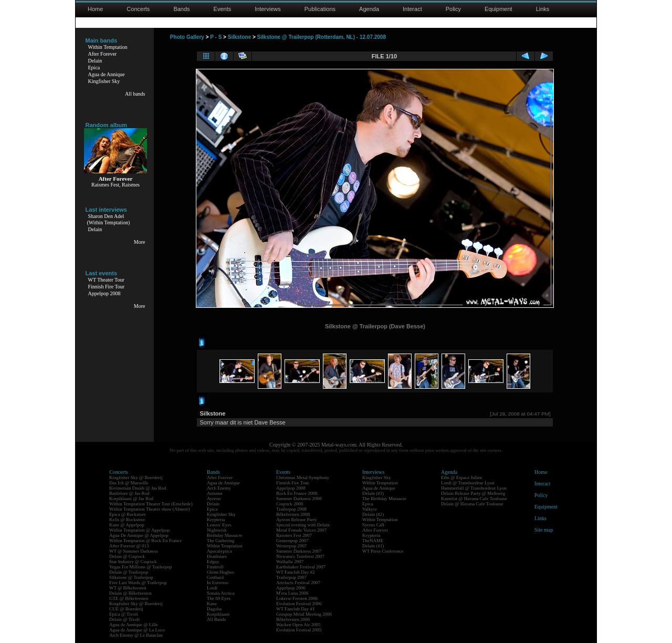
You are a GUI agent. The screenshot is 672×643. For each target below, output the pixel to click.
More (140, 242)
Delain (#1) (373, 546)
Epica (94, 68)
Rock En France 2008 (297, 493)
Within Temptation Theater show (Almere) (150, 509)
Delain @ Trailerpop (129, 572)
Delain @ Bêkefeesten (130, 593)
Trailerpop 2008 (291, 509)
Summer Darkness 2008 (299, 499)
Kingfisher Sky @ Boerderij (136, 478)
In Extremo (218, 583)
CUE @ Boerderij (126, 609)
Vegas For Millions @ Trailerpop (140, 567)
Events (223, 9)
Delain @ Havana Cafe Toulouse (472, 504)
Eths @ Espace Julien (461, 478)
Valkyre (370, 509)
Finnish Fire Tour (107, 287)
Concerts (138, 9)
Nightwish (217, 530)
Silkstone (239, 37)
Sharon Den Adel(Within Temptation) (109, 219)
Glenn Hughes (220, 572)
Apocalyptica (219, 551)
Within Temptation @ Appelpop (139, 530)
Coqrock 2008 (290, 504)
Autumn (215, 493)
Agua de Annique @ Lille (134, 625)
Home (95, 9)
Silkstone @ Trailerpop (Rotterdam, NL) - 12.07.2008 (322, 37)
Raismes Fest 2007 (294, 535)
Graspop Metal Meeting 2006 (304, 614)
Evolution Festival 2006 (299, 604)
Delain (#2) (373, 514)
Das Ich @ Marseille (129, 483)
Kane (212, 604)
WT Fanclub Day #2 (296, 572)
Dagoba (214, 609)
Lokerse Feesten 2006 (297, 598)
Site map (544, 530)
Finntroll (215, 567)
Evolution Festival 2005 (299, 630)
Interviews (268, 9)
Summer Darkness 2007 (299, 551)
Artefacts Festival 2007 (298, 583)
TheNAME (373, 541)
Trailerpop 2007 (291, 577)
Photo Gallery (187, 37)
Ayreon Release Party (297, 520)
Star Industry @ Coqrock (133, 562)
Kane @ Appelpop (127, 525)
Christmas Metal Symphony (303, 478)
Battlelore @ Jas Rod (129, 493)
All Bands (216, 619)
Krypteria (216, 520)
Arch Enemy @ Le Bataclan (136, 635)
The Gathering (220, 541)
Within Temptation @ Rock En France (145, 541)
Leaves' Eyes (219, 525)
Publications (320, 9)
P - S (216, 37)
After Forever (103, 54)
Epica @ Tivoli (124, 614)
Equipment (498, 9)
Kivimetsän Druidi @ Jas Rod (138, 488)
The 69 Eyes (219, 598)
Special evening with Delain (303, 525)
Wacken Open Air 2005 (298, 625)
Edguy (213, 562)
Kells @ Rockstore (127, 520)
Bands (181, 9)
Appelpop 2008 (104, 293)
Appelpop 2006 (291, 588)
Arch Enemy (219, 488)
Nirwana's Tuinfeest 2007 (300, 556)
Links (543, 9)
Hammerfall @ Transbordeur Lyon (474, 488)
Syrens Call (373, 525)
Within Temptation (108, 47)
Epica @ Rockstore (128, 514)
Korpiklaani (218, 614)
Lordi (212, 588)
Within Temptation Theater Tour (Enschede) (151, 504)
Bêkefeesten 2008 (293, 514)
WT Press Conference (383, 551)
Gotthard (215, 577)
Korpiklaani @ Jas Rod (131, 499)
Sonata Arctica (221, 593)
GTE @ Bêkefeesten (129, 598)
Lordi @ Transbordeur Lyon (468, 483)
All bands (135, 94)
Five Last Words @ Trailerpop (138, 583)
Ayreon (214, 499)
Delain (95, 61)
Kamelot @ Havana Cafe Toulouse (474, 499)
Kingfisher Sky (104, 81)
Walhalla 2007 (290, 562)
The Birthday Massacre (384, 499)
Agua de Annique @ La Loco (137, 630)
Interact (412, 9)
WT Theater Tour (106, 280)
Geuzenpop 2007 (292, 541)
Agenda (369, 9)
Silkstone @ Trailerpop (131, 577)
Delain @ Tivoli (124, 619)
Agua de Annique (107, 74)
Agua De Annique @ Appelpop (139, 535)
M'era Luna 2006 (292, 593)
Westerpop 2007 (292, 546)
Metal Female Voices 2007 (301, 530)
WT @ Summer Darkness (134, 551)
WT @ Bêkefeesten (128, 588)
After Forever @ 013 (129, 546)
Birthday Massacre (225, 535)
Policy (453, 9)
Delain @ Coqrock (127, 556)
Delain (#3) (373, 493)
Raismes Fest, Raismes (115, 185)
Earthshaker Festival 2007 (301, 567)
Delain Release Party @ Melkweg (473, 493)
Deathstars (217, 556)
